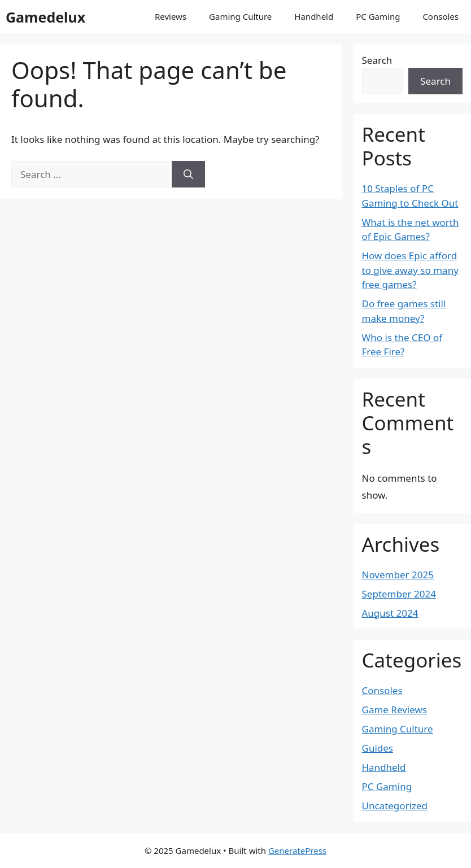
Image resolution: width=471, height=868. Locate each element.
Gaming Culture (240, 16)
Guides (378, 748)
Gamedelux (45, 17)
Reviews (171, 16)
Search (377, 60)
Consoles (441, 16)
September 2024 (399, 594)
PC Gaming (378, 16)
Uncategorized (395, 806)
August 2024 (390, 613)
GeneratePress (297, 850)
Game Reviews (394, 710)
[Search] (188, 175)
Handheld (314, 16)
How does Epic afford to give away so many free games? (410, 270)
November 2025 (398, 575)
